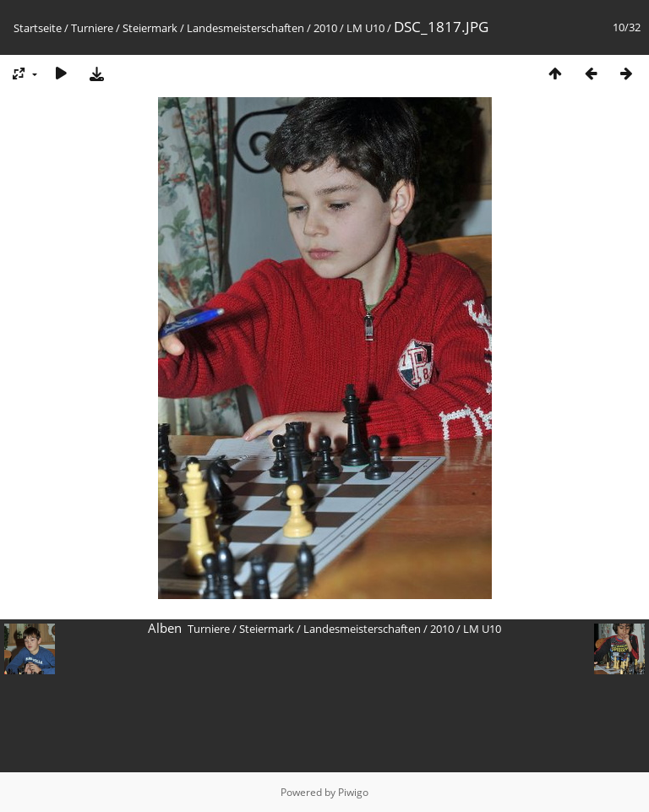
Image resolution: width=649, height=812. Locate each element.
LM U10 (365, 28)
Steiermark (150, 28)
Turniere (92, 28)
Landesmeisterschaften (245, 28)
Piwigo (353, 792)
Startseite (38, 28)
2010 (325, 28)
